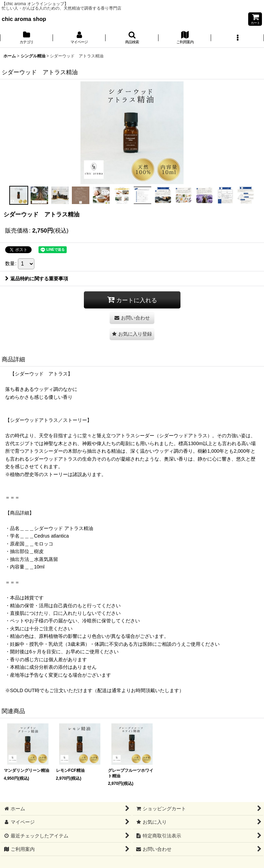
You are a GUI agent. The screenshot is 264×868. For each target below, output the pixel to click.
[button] (132, 38)
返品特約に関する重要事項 (37, 279)
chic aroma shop (24, 19)
